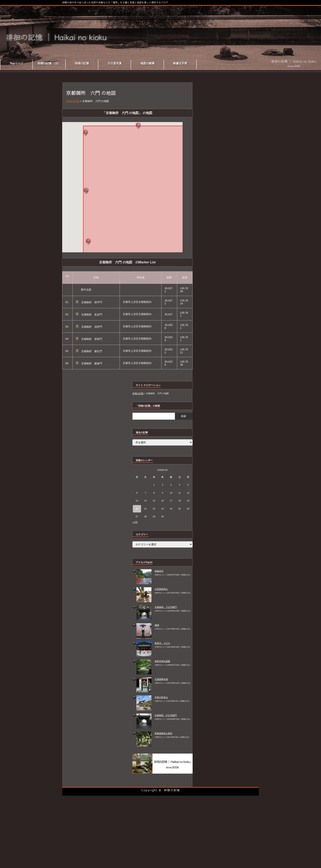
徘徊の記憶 (172, 790)
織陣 (157, 625)
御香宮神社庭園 (162, 661)
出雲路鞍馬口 (161, 589)
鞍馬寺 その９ (162, 643)
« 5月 (135, 522)
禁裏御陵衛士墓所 (164, 733)
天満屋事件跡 (161, 679)
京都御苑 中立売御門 (166, 715)
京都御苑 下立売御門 (166, 607)
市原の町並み (161, 697)
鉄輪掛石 (159, 571)
